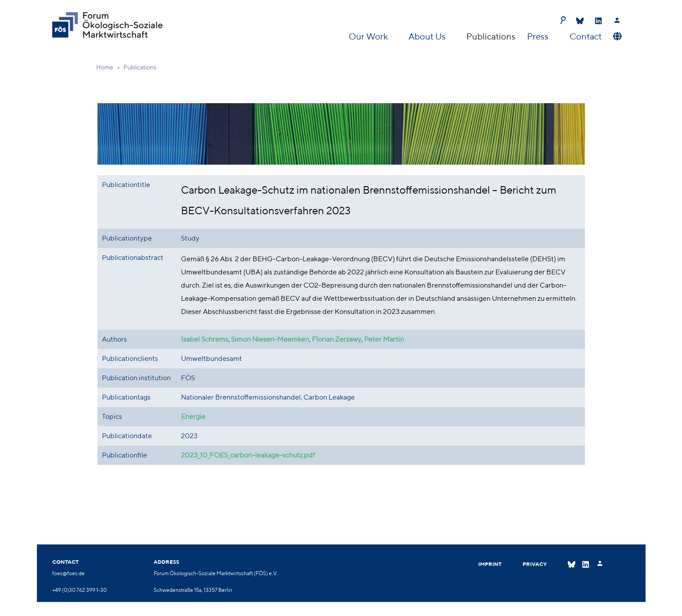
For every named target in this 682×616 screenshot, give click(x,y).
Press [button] (539, 36)
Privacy (535, 564)
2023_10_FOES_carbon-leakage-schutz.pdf (248, 455)
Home (105, 67)
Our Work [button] (369, 36)
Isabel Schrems (205, 339)
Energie (193, 416)
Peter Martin (384, 339)
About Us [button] (428, 36)
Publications (491, 36)
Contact (586, 36)
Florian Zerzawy (337, 339)
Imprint (490, 564)
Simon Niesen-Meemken (270, 339)
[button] (616, 36)
